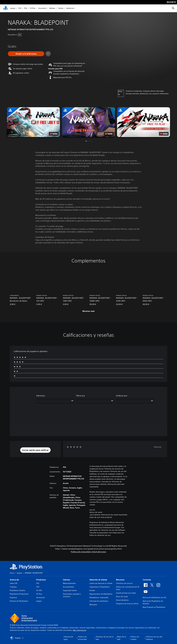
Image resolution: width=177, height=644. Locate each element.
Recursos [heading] (120, 580)
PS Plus (33, 8)
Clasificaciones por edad (126, 593)
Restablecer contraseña (99, 597)
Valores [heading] (66, 580)
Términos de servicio (124, 583)
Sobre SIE (14, 583)
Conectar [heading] (147, 580)
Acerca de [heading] (14, 580)
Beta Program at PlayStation (154, 607)
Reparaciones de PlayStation (101, 594)
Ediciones (41, 396)
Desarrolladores (122, 600)
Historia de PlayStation (19, 601)
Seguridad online (70, 590)
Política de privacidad (82, 638)
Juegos (13, 8)
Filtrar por (81, 396)
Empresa (13, 597)
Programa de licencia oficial (127, 604)
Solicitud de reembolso (99, 601)
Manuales (93, 605)
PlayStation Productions (19, 594)
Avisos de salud (96, 512)
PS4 (25, 8)
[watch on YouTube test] (109, 134)
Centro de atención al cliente (101, 583)
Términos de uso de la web (105, 638)
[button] (88, 122)
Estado (92, 590)
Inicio (12, 573)
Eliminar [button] (158, 447)
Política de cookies (135, 638)
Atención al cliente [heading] (98, 580)
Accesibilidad (68, 587)
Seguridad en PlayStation (100, 587)
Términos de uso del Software (154, 638)
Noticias (52, 8)
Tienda (61, 8)
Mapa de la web (122, 638)
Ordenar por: (122, 396)
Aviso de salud (122, 596)
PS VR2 (39, 590)
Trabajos (13, 587)
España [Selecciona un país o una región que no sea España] (17, 638)
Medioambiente (69, 583)
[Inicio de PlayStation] (6, 8)
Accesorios (42, 8)
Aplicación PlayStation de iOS (154, 597)
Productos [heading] (41, 580)
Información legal (68, 638)
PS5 (20, 8)
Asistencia (70, 8)
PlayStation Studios (17, 590)
